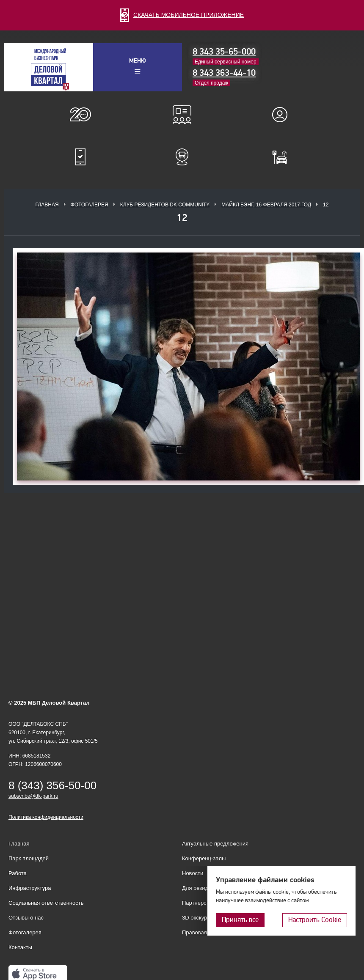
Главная (47, 205)
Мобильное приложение (80, 157)
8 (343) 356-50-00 (52, 785)
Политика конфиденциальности (46, 817)
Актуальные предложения (215, 844)
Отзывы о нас (26, 918)
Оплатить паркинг (284, 157)
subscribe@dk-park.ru (33, 796)
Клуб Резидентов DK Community (165, 205)
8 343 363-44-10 (224, 73)
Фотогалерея (90, 205)
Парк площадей (29, 858)
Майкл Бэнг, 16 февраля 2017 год (266, 205)
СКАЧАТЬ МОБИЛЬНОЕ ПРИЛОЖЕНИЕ (182, 15)
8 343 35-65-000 (224, 52)
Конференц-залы (182, 115)
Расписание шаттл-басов (182, 157)
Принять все (240, 920)
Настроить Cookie (315, 920)
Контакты (20, 947)
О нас (80, 115)
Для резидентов (284, 115)
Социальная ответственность (46, 903)
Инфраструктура (30, 888)
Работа (18, 873)
